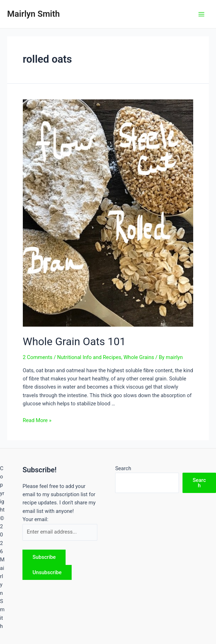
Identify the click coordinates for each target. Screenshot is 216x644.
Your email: (35, 519)
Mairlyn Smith (34, 14)
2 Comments (38, 357)
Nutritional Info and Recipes (89, 357)
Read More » (37, 420)
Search (123, 468)
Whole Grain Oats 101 (74, 341)
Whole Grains (139, 357)
